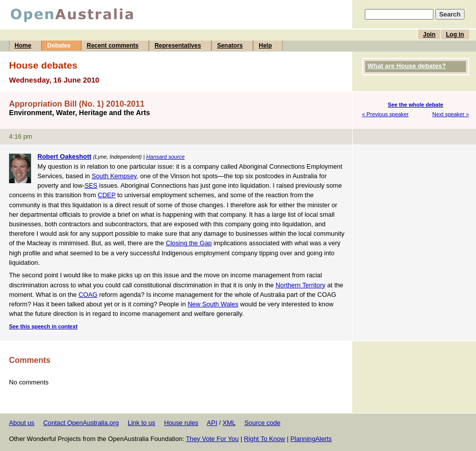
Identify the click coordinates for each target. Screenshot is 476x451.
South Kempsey (114, 176)
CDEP (106, 195)
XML (229, 423)
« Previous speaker (386, 114)
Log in (455, 35)
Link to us (142, 423)
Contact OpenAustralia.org (81, 423)
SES (91, 185)
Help (265, 46)
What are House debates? (407, 66)
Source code (263, 423)
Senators (230, 46)
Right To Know (265, 439)
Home (23, 46)
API (212, 423)
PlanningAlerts (311, 439)
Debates (59, 46)
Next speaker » (451, 114)
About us (22, 423)
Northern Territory (300, 285)
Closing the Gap (189, 243)
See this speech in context (43, 326)
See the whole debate (416, 105)
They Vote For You (212, 439)
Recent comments (112, 46)
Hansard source (166, 157)
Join (429, 35)
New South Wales (213, 304)
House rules (181, 423)
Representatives (178, 46)
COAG (88, 295)
